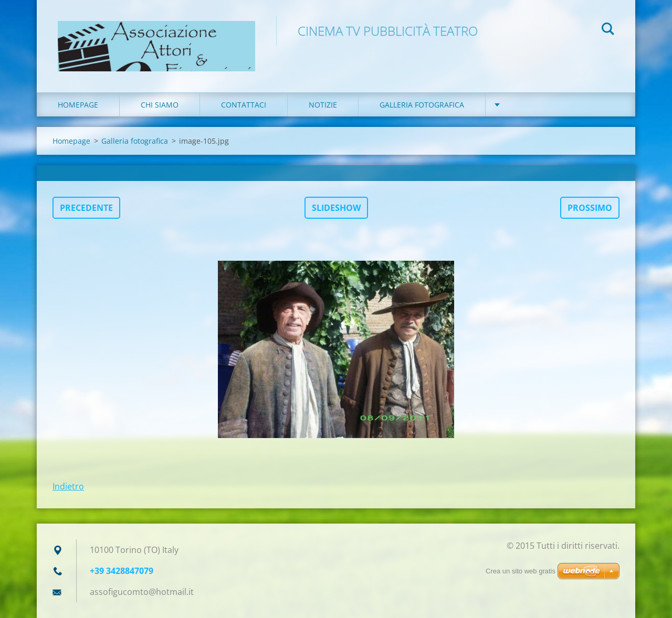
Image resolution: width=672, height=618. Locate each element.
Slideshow (336, 208)
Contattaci (244, 105)
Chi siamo (160, 105)
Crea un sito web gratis (521, 571)
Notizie (323, 105)
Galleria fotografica (422, 105)
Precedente (86, 208)
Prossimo (590, 208)
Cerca (608, 30)
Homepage (78, 105)
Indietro (68, 486)
